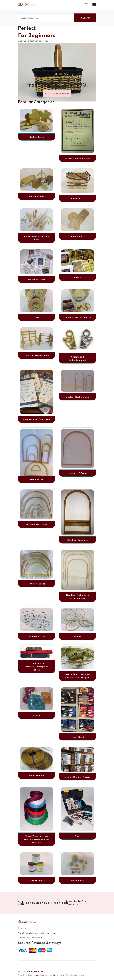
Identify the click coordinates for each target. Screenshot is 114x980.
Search (85, 18)
